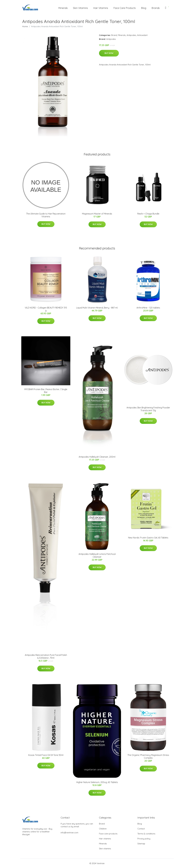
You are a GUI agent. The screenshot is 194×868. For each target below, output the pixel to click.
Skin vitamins (105, 849)
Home (25, 26)
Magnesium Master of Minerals (97, 214)
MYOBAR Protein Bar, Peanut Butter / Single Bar (46, 391)
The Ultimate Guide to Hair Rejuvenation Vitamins (46, 215)
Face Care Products (125, 8)
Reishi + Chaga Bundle (148, 214)
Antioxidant (142, 35)
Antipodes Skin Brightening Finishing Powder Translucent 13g (148, 409)
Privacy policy (144, 839)
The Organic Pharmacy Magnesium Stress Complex (148, 756)
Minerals (63, 8)
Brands (156, 8)
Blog (144, 8)
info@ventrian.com (69, 833)
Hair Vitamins (101, 8)
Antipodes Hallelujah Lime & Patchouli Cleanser (97, 555)
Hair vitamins (105, 839)
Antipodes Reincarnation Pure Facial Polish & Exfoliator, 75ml (46, 656)
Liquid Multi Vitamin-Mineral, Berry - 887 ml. (97, 308)
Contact (141, 829)
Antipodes (131, 35)
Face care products (108, 834)
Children (103, 829)
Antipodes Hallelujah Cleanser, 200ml (97, 457)
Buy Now (109, 53)
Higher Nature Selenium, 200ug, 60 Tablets (97, 782)
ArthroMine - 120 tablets (148, 308)
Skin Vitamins (80, 8)
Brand (114, 35)
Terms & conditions (146, 834)
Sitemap (141, 844)
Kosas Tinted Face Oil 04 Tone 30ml (46, 755)
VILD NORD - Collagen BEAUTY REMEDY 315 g (46, 309)
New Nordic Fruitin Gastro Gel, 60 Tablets (148, 538)
